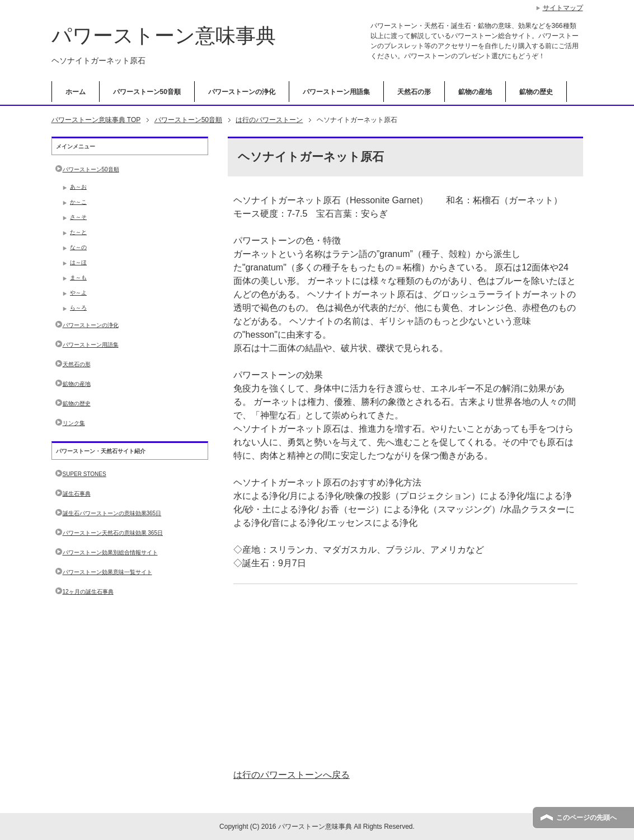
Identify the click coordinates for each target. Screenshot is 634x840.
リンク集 (74, 423)
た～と (78, 232)
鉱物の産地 (475, 92)
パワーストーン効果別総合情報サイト (110, 552)
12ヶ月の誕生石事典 (88, 592)
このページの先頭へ (586, 818)
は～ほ (78, 262)
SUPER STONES (84, 474)
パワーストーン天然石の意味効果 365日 (113, 533)
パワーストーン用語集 (336, 92)
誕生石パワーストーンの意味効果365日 (112, 513)
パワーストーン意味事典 (164, 36)
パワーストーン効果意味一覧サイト (107, 572)
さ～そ (78, 217)
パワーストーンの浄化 (242, 92)
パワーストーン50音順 (147, 92)
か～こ (78, 202)
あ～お (78, 187)
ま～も (78, 277)
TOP (96, 120)
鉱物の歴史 (536, 92)
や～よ (78, 293)
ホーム (76, 92)
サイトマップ (563, 8)
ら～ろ (78, 308)
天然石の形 (414, 92)
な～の (78, 247)
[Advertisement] (405, 676)
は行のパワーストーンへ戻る (292, 775)
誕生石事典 (77, 494)
